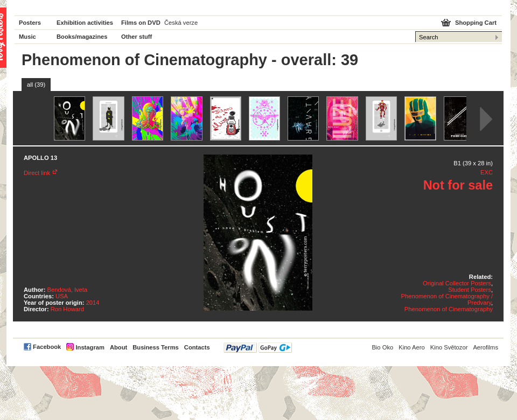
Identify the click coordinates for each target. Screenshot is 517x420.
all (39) (36, 85)
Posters (30, 23)
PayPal (258, 348)
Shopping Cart (476, 23)
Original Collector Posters (457, 283)
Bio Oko (382, 347)
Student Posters (470, 290)
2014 (93, 303)
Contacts (197, 347)
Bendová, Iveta (68, 290)
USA (62, 296)
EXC (487, 172)
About (118, 347)
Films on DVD (141, 23)
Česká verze (181, 23)
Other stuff (137, 37)
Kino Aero (412, 347)
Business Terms (156, 347)
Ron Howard (67, 309)
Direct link (37, 173)
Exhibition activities (85, 23)
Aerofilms (485, 347)
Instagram (90, 347)
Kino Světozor (449, 347)
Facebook (47, 347)
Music (27, 37)
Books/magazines (82, 37)
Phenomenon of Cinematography (449, 309)
